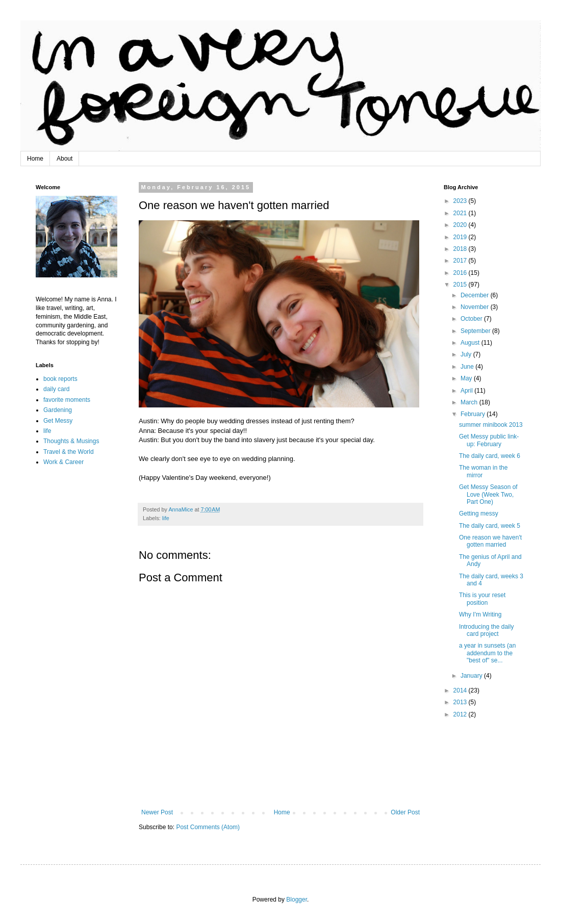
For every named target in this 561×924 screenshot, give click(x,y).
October (472, 319)
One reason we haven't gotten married (490, 541)
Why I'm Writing (480, 614)
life (166, 518)
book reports (60, 379)
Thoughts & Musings (71, 441)
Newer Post (157, 812)
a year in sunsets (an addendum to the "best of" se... (487, 653)
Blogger (297, 900)
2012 (461, 714)
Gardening (58, 410)
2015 (461, 285)
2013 (461, 702)
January (472, 676)
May (467, 378)
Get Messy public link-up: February (489, 440)
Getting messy (479, 514)
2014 (461, 690)
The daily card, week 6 (490, 456)
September (476, 331)
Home (35, 159)
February (474, 414)
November (476, 307)
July (467, 354)
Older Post (405, 812)
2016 (461, 273)
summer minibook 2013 (491, 425)
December (476, 295)
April (467, 391)
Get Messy (58, 421)
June (468, 367)
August (471, 343)
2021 (461, 213)
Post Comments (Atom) (208, 827)
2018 (461, 249)
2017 (461, 261)
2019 (461, 237)
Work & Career (63, 462)
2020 (461, 225)
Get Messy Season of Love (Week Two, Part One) (488, 494)
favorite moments (67, 400)
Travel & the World (69, 452)
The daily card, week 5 (490, 526)
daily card (56, 389)
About (65, 159)
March (470, 402)
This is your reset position (482, 599)
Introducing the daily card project (486, 630)
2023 (461, 201)
